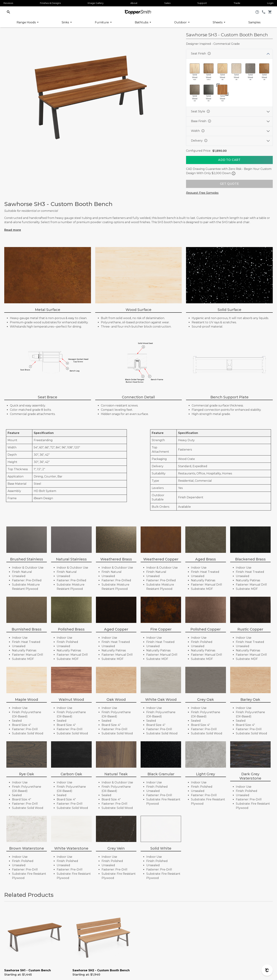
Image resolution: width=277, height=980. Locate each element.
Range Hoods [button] (26, 22)
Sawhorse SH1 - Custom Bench (28, 970)
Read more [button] (13, 230)
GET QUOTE (229, 184)
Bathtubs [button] (142, 22)
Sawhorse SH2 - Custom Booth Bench (101, 970)
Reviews (8, 3)
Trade (237, 3)
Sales (167, 3)
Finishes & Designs (50, 3)
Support (202, 3)
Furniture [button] (102, 22)
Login (270, 3)
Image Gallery (96, 3)
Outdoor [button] (181, 22)
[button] (8, 12)
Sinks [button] (66, 22)
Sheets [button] (218, 22)
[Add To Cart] (229, 160)
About (134, 3)
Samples (254, 22)
